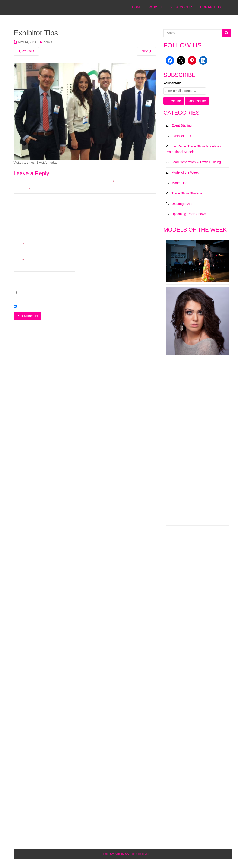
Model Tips (179, 183)
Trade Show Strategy (187, 193)
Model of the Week (185, 172)
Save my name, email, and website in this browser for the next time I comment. (70, 298)
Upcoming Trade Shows (189, 214)
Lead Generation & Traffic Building (196, 162)
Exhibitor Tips (181, 136)
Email (19, 260)
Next (147, 51)
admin (48, 42)
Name (19, 244)
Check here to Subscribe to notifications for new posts (54, 307)
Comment (22, 189)
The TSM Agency (113, 854)
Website (19, 276)
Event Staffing (182, 125)
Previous (26, 51)
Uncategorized (182, 204)
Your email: (172, 83)
